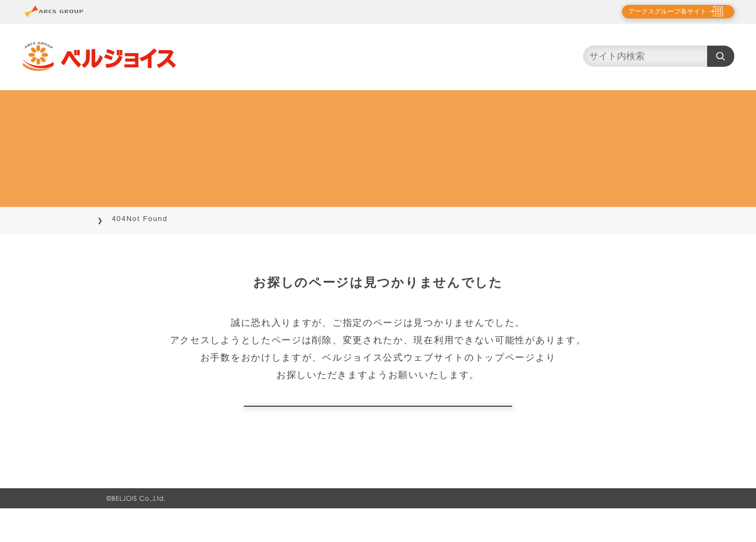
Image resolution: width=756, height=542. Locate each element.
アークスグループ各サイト (658, 11)
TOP (115, 219)
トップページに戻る (378, 423)
